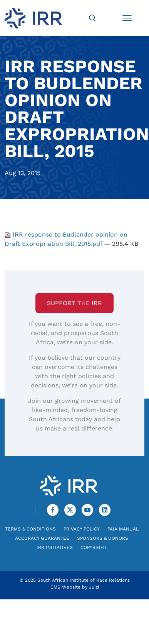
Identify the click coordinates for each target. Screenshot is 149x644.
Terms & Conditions (30, 529)
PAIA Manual (123, 529)
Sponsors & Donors (103, 538)
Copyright (94, 547)
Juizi (94, 587)
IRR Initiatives (55, 547)
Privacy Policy (82, 529)
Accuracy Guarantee (42, 538)
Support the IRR (74, 303)
